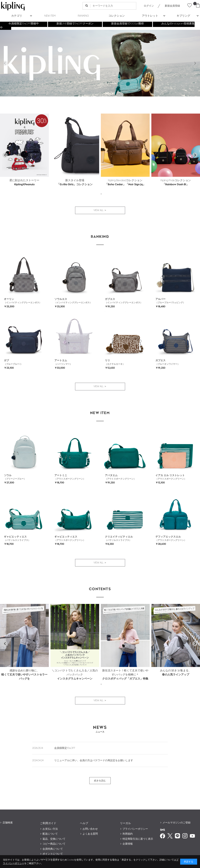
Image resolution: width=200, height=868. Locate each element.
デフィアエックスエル (168, 537)
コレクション (117, 16)
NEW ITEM (50, 16)
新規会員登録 (172, 6)
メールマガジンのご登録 (177, 823)
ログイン (149, 6)
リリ (107, 360)
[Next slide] (195, 63)
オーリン (9, 299)
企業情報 (128, 844)
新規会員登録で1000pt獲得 (127, 24)
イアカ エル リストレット (170, 475)
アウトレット (150, 16)
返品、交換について (54, 839)
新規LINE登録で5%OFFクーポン (75, 24)
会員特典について (53, 849)
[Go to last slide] (5, 155)
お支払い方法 (50, 829)
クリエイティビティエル (119, 537)
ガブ (6, 360)
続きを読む (100, 781)
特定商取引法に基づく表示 (138, 839)
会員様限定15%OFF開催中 (24, 24)
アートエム (61, 360)
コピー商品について (54, 844)
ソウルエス (61, 299)
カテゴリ (17, 16)
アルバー (161, 299)
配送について (50, 834)
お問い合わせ (90, 829)
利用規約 (128, 834)
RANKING (83, 16)
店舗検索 (8, 823)
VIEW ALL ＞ (100, 210)
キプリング (183, 16)
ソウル (8, 475)
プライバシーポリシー (135, 829)
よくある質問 (90, 834)
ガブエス (110, 299)
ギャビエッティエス (15, 537)
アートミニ (61, 475)
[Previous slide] (5, 63)
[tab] (99, 194)
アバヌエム (111, 475)
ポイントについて (53, 854)
